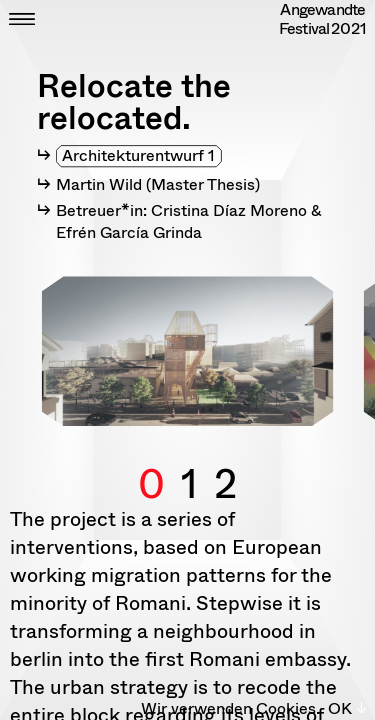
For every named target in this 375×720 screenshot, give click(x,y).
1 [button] (189, 461)
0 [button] (151, 461)
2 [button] (225, 461)
